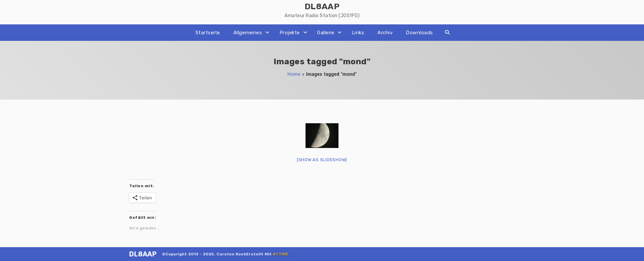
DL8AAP (143, 254)
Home (294, 74)
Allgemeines (248, 33)
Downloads (419, 33)
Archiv (385, 33)
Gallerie (326, 33)
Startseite (208, 33)
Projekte (290, 33)
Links (358, 33)
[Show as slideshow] (322, 160)
